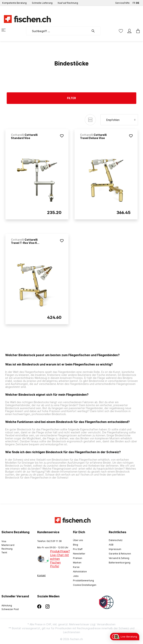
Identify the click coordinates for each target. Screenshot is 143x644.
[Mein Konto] (129, 31)
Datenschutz (116, 540)
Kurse (76, 567)
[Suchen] (95, 31)
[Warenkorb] (137, 31)
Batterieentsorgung (120, 563)
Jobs (76, 576)
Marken (77, 563)
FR (134, 2)
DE (138, 2)
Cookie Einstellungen (85, 585)
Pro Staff (78, 549)
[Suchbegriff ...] (58, 31)
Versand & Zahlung (119, 558)
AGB (111, 545)
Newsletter (79, 554)
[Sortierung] (119, 120)
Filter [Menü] (71, 98)
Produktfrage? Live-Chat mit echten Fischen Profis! (60, 559)
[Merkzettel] (121, 31)
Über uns (78, 540)
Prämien (78, 558)
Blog (76, 545)
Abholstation (80, 572)
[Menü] (6, 30)
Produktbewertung (83, 580)
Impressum (115, 549)
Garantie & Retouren (120, 554)
